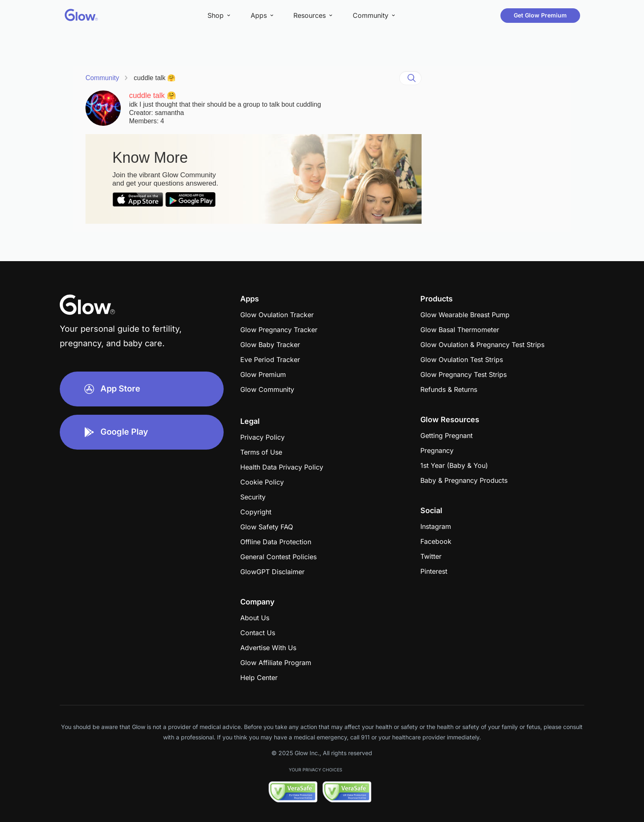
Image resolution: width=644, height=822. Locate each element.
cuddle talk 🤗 (155, 78)
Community (102, 78)
